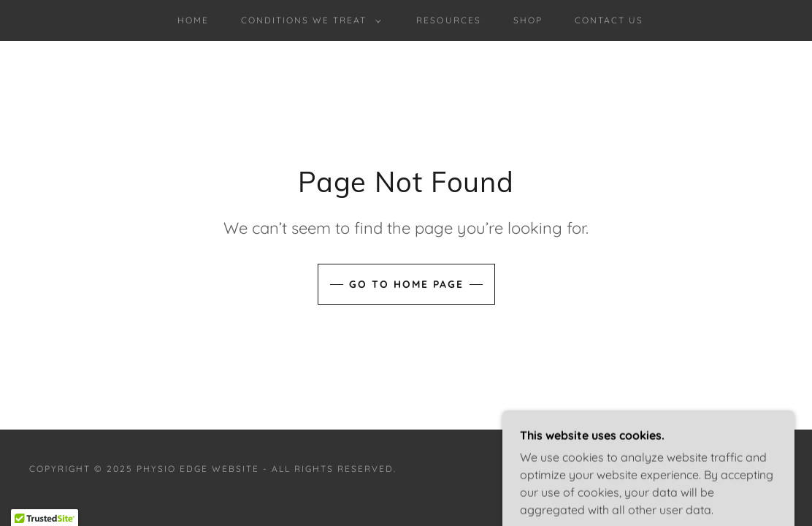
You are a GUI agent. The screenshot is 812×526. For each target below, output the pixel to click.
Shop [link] (528, 20)
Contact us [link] (609, 20)
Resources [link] (448, 20)
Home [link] (193, 20)
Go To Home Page (406, 284)
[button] (308, 20)
